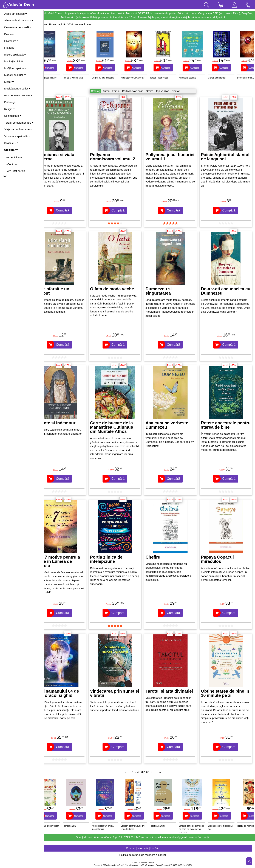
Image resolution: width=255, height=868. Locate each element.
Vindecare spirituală (17, 136)
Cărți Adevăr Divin (140, 91)
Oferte (156, 91)
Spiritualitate (13, 116)
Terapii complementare (19, 123)
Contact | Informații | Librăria (150, 848)
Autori (113, 91)
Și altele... (11, 143)
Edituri (123, 91)
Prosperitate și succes (18, 95)
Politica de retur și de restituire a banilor (150, 855)
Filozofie (9, 48)
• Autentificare (14, 157)
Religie (9, 109)
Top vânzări (169, 91)
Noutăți (183, 91)
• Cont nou (12, 164)
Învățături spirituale (17, 68)
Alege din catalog (16, 14)
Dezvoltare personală (18, 27)
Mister (9, 82)
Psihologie (12, 102)
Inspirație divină (13, 61)
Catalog (103, 91)
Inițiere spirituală (15, 55)
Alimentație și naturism (19, 20)
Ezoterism (11, 41)
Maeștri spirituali (15, 75)
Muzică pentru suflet (17, 88)
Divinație (11, 34)
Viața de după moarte (18, 129)
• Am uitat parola (15, 171)
